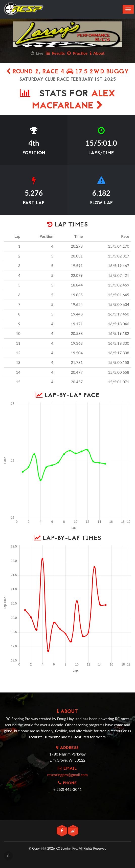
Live (37, 53)
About (97, 53)
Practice (77, 53)
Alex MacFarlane (74, 100)
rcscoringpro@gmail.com (67, 775)
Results (55, 53)
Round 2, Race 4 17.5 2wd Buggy (67, 72)
